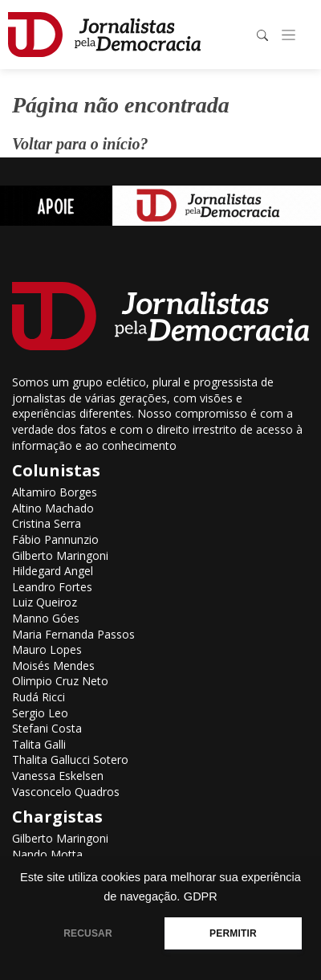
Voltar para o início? (80, 144)
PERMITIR (233, 933)
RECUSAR (88, 933)
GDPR (201, 896)
